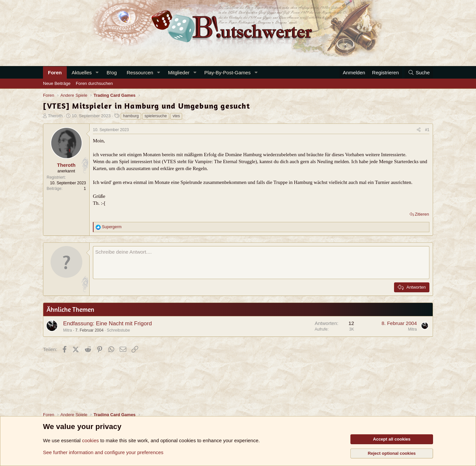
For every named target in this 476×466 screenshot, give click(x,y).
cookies (90, 440)
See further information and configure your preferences (103, 452)
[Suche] (419, 72)
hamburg (131, 116)
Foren (55, 72)
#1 (427, 130)
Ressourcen (140, 72)
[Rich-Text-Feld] (261, 263)
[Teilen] (419, 130)
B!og (112, 72)
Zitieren (422, 214)
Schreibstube (118, 330)
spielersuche (156, 116)
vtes (176, 116)
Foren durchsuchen (94, 83)
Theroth (55, 116)
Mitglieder (179, 72)
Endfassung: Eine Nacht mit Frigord (107, 323)
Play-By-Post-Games (227, 72)
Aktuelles (82, 72)
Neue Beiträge (57, 83)
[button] (97, 72)
